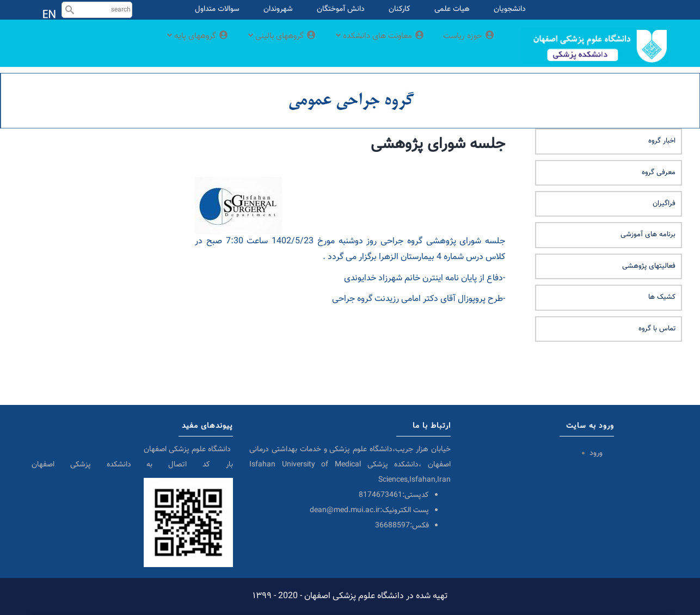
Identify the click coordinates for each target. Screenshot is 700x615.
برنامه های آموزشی (648, 235)
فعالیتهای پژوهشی (649, 266)
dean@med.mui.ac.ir (345, 511)
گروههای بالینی (260, 45)
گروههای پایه (167, 45)
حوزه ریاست (466, 45)
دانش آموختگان (341, 9)
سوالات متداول (217, 9)
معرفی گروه (659, 173)
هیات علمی (452, 9)
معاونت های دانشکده (369, 45)
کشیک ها (662, 297)
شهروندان (278, 9)
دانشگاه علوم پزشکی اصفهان (188, 450)
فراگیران (664, 204)
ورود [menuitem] (596, 453)
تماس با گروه (657, 329)
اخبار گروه (662, 141)
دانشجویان (510, 9)
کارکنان (400, 9)
